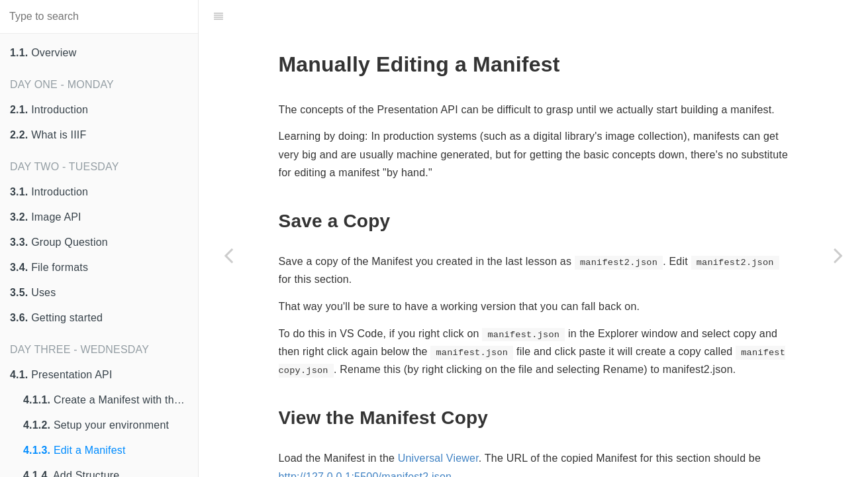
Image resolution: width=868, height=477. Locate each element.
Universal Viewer (438, 458)
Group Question (59, 242)
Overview (43, 53)
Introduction (49, 110)
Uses (33, 292)
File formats (49, 267)
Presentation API (61, 375)
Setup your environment (96, 425)
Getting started (56, 318)
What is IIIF (48, 135)
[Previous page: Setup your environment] (228, 255)
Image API (46, 217)
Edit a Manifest (74, 450)
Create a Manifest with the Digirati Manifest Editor (111, 400)
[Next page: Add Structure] (838, 255)
